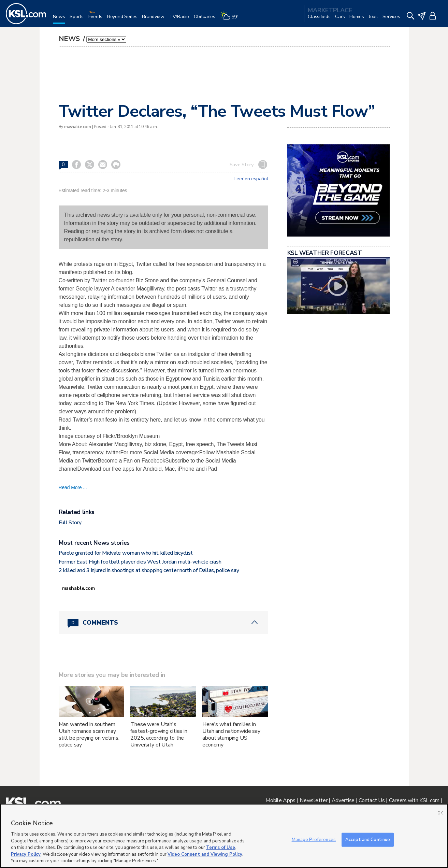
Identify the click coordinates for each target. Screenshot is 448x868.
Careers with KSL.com (414, 800)
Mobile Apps (280, 800)
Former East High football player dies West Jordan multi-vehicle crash (140, 562)
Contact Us (372, 800)
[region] (224, 836)
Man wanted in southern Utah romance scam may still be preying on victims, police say (89, 735)
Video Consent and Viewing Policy (205, 854)
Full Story (70, 523)
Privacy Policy (26, 854)
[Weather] (232, 19)
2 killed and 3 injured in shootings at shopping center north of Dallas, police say (149, 570)
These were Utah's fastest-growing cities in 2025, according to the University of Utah (159, 735)
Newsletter (313, 800)
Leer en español (251, 179)
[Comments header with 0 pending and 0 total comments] (163, 623)
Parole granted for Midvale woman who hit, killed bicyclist (126, 553)
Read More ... (73, 487)
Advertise (343, 800)
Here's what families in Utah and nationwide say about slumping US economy (231, 735)
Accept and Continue (368, 839)
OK (440, 813)
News (70, 39)
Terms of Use (221, 848)
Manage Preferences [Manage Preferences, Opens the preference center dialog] (314, 839)
